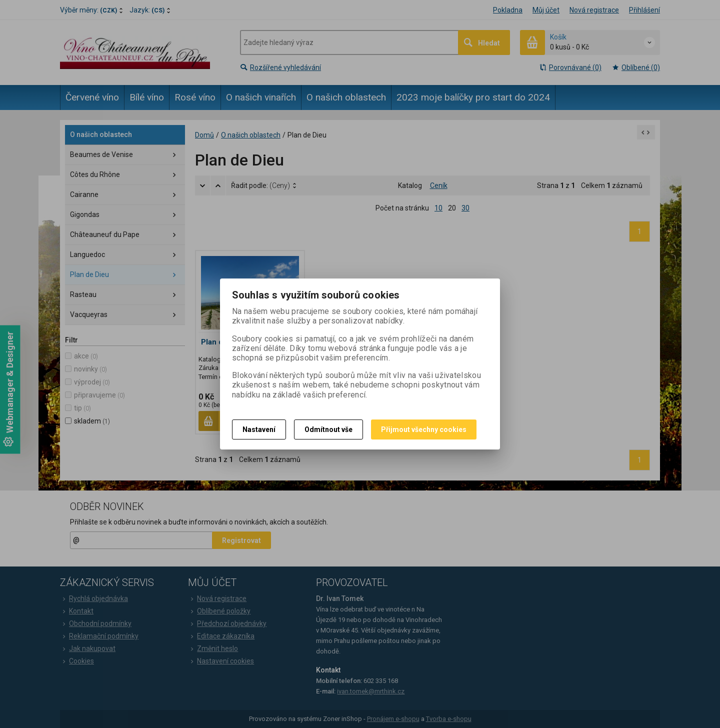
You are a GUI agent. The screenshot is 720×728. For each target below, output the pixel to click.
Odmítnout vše (328, 429)
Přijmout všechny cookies (424, 429)
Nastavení (259, 429)
